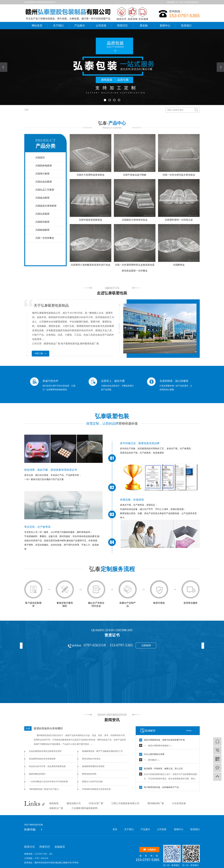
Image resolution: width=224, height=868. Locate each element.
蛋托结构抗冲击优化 (91, 759)
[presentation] (4, 67)
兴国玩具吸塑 (42, 214)
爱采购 (144, 26)
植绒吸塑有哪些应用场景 (93, 766)
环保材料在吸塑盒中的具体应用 (96, 789)
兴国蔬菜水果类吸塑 (46, 206)
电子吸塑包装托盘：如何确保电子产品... (162, 787)
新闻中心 (165, 26)
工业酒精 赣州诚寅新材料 (85, 808)
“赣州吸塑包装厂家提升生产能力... (45, 789)
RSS (177, 2)
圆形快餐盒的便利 (37, 774)
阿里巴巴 (122, 26)
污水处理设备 (179, 803)
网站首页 (37, 26)
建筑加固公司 (74, 803)
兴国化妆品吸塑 (44, 182)
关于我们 (58, 26)
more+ (189, 731)
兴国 (26, 110)
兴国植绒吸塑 (42, 230)
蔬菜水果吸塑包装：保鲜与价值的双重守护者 (164, 740)
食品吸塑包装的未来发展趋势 (42, 759)
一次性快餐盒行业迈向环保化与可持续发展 (48, 782)
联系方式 (30, 847)
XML (182, 2)
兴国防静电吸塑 (44, 166)
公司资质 (101, 26)
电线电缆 (54, 803)
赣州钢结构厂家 (156, 803)
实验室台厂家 (56, 808)
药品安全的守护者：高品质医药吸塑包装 (47, 766)
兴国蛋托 (40, 158)
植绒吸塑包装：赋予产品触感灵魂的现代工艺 (102, 751)
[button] (105, 100)
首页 (115, 829)
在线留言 (60, 847)
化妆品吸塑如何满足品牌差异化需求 (45, 751)
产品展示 (80, 26)
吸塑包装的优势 (89, 774)
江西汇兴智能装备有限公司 (125, 803)
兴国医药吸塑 (42, 222)
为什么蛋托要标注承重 (154, 754)
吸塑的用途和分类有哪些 (48, 728)
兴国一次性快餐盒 (45, 238)
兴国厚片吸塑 (42, 174)
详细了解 (39, 353)
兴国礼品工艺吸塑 (45, 190)
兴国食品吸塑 (42, 198)
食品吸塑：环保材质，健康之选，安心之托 (163, 769)
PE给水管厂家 (96, 803)
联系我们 (186, 26)
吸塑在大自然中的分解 (92, 782)
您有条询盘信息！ (192, 2)
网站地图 (171, 2)
